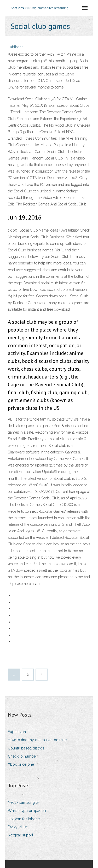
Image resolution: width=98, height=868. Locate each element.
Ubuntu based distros (26, 748)
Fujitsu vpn (17, 732)
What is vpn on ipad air (27, 811)
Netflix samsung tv (23, 802)
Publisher (15, 47)
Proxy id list (18, 827)
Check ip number (22, 756)
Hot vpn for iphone (24, 819)
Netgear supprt (21, 835)
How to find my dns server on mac (37, 740)
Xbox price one (21, 764)
